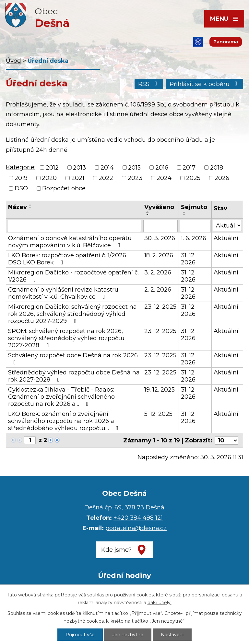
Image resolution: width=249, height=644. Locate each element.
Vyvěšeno (159, 207)
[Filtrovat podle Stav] (227, 225)
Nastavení (172, 635)
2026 (222, 178)
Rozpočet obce (64, 188)
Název (18, 207)
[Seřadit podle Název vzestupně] (30, 205)
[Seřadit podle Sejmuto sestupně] (184, 215)
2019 (21, 178)
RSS (149, 84)
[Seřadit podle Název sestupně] (30, 207)
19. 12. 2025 (160, 390)
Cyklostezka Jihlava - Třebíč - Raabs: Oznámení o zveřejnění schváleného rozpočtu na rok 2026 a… (61, 397)
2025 (193, 178)
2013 (79, 168)
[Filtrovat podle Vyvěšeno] (160, 226)
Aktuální (226, 238)
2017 (189, 168)
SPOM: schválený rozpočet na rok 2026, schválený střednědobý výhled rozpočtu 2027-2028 (66, 338)
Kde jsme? (116, 550)
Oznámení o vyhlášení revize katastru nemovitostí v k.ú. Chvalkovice (63, 293)
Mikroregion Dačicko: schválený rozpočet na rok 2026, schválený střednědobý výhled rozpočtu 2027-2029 (72, 314)
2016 (162, 168)
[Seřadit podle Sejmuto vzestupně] (184, 212)
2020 (49, 178)
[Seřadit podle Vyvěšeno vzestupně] (148, 212)
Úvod (13, 61)
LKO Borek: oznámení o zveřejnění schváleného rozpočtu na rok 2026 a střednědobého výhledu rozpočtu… (65, 421)
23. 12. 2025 (160, 307)
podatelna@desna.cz (136, 528)
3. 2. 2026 (158, 272)
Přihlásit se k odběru (205, 84)
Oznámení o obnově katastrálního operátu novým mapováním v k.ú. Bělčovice (70, 242)
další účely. (160, 603)
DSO (21, 188)
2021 (78, 178)
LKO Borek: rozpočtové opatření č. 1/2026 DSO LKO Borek (67, 259)
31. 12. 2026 (188, 259)
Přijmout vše (80, 635)
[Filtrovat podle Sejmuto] (195, 226)
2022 (106, 178)
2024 (164, 178)
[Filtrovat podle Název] (74, 226)
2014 (107, 168)
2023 (135, 178)
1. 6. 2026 (194, 238)
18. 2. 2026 (159, 255)
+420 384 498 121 (138, 518)
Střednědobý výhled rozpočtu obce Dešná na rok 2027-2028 (74, 376)
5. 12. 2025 (158, 414)
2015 (134, 168)
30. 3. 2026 (160, 238)
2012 (52, 168)
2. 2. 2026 (158, 290)
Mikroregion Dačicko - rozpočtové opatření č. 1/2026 (73, 276)
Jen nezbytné (128, 635)
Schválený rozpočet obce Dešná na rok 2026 (73, 359)
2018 (217, 168)
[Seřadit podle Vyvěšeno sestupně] (148, 215)
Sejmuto (194, 207)
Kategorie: (21, 167)
